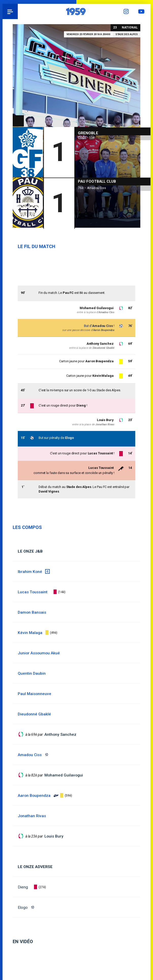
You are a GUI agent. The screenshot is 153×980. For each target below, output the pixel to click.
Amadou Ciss (103, 326)
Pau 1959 (18, 11)
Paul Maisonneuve (35, 694)
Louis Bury (105, 420)
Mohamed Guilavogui (97, 308)
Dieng (23, 887)
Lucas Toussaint (101, 468)
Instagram (128, 11)
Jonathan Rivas (105, 424)
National (130, 27)
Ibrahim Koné (30, 572)
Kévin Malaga (103, 376)
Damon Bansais (32, 612)
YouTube (143, 11)
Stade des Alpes (127, 34)
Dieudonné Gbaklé (104, 348)
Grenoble (88, 132)
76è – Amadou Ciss (92, 187)
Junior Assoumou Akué (39, 653)
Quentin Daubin (32, 673)
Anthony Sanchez (100, 344)
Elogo (23, 907)
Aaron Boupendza (104, 330)
